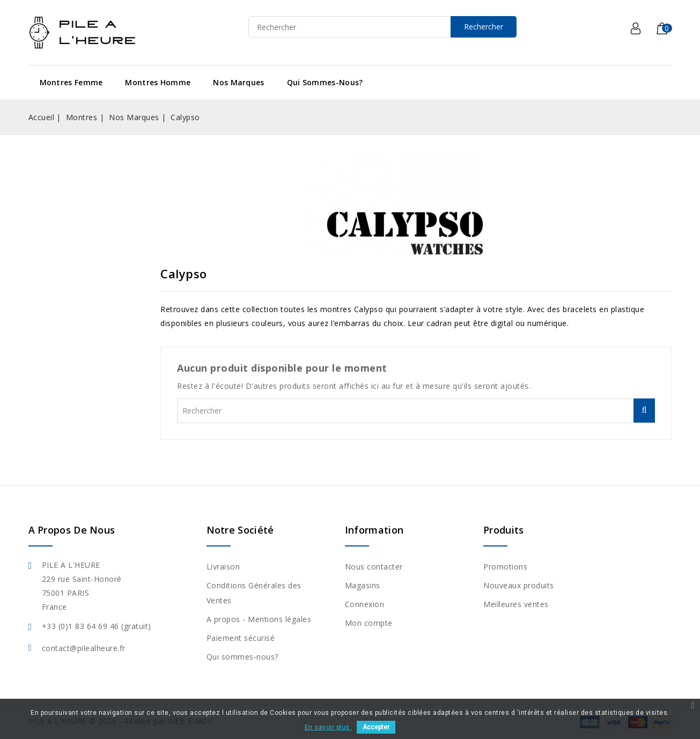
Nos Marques (238, 82)
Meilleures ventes (516, 604)
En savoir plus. (328, 727)
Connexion (365, 604)
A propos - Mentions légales (259, 619)
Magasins (363, 585)
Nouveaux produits (519, 585)
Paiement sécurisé (241, 638)
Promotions (505, 567)
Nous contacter (374, 567)
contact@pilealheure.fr (84, 648)
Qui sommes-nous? (325, 82)
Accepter (376, 727)
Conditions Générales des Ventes (254, 593)
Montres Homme (158, 82)
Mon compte (369, 623)
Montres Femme (71, 82)
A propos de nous (72, 530)
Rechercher (484, 27)
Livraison (223, 567)
